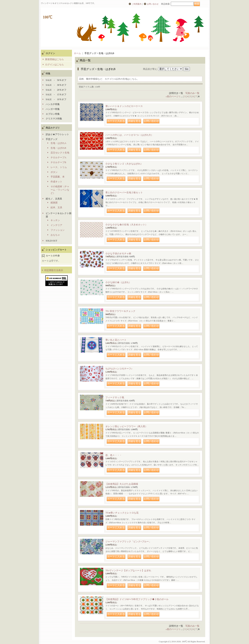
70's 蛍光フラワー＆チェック (120, 311)
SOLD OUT (51, 241)
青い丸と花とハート (116, 340)
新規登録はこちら (54, 59)
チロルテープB (58, 162)
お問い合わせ (153, 4)
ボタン (54, 172)
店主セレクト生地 (60, 153)
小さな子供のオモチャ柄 (118, 254)
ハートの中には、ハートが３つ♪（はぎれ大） (129, 135)
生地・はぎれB (58, 148)
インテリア (56, 225)
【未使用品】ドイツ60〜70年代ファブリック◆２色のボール (137, 599)
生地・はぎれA (58, 143)
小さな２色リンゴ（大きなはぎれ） (124, 164)
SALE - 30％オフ (56, 85)
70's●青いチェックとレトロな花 (122, 513)
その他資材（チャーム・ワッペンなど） (60, 190)
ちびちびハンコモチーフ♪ (119, 369)
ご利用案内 (137, 4)
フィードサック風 (115, 397)
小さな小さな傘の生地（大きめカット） (126, 225)
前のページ (172, 96)
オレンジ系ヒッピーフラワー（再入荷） (126, 426)
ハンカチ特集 (53, 104)
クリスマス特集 (54, 119)
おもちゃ (55, 235)
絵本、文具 (56, 207)
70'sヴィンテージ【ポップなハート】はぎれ (128, 570)
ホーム (77, 53)
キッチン (55, 220)
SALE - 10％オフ (56, 99)
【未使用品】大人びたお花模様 (122, 484)
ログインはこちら (54, 65)
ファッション (58, 230)
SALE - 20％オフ (56, 90)
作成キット (56, 182)
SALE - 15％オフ (56, 94)
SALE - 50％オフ (56, 80)
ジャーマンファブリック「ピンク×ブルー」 (128, 542)
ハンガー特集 (53, 109)
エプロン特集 (53, 114)
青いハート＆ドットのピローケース (124, 106)
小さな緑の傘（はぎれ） (118, 282)
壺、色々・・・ (114, 455)
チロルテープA (58, 157)
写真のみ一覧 (192, 93)
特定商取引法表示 (54, 270)
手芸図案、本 (58, 177)
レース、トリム (59, 167)
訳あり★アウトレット (57, 134)
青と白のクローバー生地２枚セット (124, 192)
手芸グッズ (52, 139)
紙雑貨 (54, 203)
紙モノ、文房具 (54, 199)
